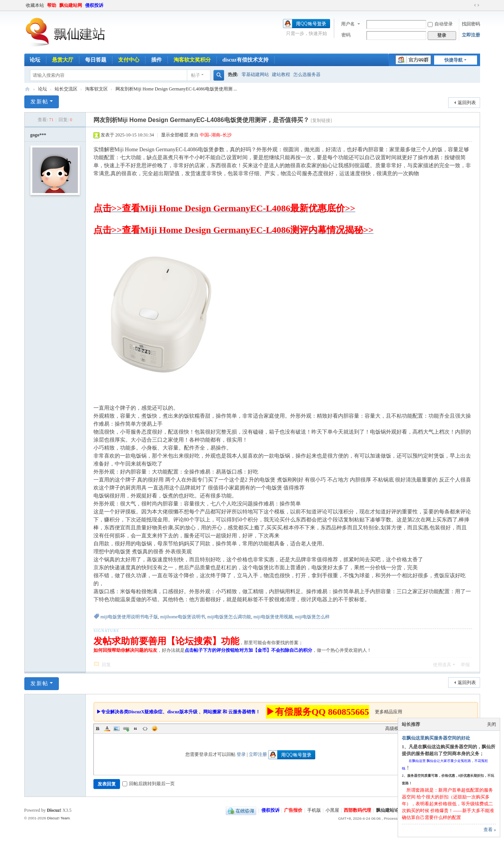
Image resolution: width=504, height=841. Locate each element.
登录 (241, 754)
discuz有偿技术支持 (246, 60)
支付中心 (129, 60)
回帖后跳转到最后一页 (149, 784)
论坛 (35, 60)
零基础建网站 (255, 74)
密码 (346, 35)
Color (107, 729)
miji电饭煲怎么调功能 (229, 617)
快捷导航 (453, 60)
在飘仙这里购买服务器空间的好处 (436, 738)
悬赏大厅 (63, 60)
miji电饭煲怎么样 (312, 617)
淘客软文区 (96, 89)
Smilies (155, 729)
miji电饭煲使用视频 (273, 617)
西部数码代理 (357, 810)
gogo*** (38, 135)
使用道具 (442, 665)
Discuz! (54, 810)
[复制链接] (321, 120)
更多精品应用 (389, 712)
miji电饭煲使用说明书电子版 (129, 617)
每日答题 (96, 60)
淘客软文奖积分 (192, 60)
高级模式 (394, 729)
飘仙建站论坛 (27, 89)
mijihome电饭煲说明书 (183, 617)
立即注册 (471, 35)
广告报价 (293, 810)
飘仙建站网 (71, 5)
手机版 (314, 810)
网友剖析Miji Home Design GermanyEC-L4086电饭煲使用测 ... (176, 89)
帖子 (196, 75)
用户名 (348, 24)
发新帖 (39, 102)
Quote (136, 729)
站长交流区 (66, 89)
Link (126, 729)
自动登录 (440, 24)
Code (145, 729)
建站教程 (281, 74)
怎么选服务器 (307, 74)
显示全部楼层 (175, 135)
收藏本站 (35, 5)
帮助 (52, 5)
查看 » (490, 830)
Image (117, 729)
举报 (465, 665)
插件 (156, 60)
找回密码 (471, 24)
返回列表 (467, 103)
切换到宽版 (477, 5)
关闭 (491, 724)
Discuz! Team (58, 818)
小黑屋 (332, 810)
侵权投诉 (94, 5)
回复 (106, 665)
